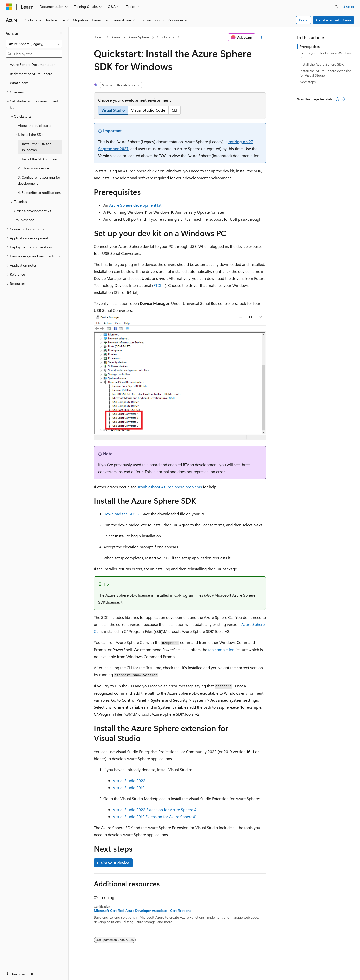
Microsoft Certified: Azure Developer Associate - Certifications (143, 911)
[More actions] (262, 37)
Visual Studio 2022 (129, 781)
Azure (116, 37)
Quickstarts (166, 37)
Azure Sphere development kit (135, 205)
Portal (304, 20)
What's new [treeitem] (19, 83)
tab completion (221, 649)
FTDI (157, 285)
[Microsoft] (9, 7)
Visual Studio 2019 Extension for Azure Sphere (153, 817)
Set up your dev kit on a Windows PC (326, 55)
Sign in (349, 6)
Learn (99, 37)
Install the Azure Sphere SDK (322, 64)
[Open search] (336, 7)
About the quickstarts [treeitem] (35, 125)
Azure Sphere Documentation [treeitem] (33, 65)
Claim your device (113, 863)
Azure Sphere (139, 37)
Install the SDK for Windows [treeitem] (36, 147)
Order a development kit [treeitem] (33, 211)
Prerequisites (310, 47)
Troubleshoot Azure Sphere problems (170, 487)
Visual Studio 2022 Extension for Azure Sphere (153, 810)
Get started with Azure (334, 20)
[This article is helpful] (337, 99)
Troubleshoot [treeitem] (24, 220)
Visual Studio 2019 (129, 788)
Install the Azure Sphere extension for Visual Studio (326, 73)
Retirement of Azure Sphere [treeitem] (31, 74)
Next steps (308, 82)
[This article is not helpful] (343, 99)
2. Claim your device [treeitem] (33, 168)
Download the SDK (120, 514)
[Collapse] (61, 33)
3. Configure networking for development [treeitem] (39, 180)
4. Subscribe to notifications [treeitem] (39, 192)
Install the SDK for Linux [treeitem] (40, 159)
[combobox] (34, 44)
